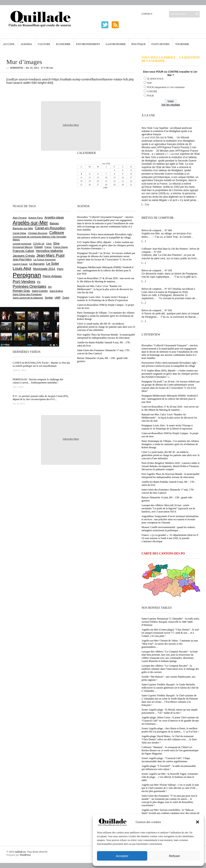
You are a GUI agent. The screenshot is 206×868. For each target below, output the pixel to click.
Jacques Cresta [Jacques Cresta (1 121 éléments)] (24, 256)
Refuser (175, 856)
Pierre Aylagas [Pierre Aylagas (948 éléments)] (52, 276)
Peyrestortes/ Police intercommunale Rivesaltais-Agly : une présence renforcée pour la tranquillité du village (170, 364)
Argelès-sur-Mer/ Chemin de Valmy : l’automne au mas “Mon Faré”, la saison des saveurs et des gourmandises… (170, 644)
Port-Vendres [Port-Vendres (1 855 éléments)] (24, 282)
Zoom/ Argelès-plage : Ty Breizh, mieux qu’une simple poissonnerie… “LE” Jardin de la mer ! (170, 711)
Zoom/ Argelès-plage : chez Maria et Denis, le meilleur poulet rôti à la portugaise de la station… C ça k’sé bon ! (170, 730)
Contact (147, 14)
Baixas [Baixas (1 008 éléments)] (54, 223)
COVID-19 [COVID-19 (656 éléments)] (39, 244)
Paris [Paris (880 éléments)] (60, 269)
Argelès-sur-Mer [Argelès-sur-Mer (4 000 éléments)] (30, 223)
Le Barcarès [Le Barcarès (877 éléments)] (37, 264)
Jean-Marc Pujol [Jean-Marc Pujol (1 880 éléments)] (50, 255)
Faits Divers (160, 44)
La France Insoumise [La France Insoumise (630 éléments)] (44, 259)
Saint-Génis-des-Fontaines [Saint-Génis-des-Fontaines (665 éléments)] (27, 294)
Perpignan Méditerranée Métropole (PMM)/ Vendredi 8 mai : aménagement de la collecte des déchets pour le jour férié (170, 399)
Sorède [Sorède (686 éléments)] (49, 298)
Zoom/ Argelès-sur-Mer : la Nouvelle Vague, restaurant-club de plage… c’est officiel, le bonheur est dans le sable (170, 777)
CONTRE (152, 91)
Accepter (122, 856)
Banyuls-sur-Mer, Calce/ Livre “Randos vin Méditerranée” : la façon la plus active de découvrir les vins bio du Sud (169, 418)
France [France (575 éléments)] (48, 247)
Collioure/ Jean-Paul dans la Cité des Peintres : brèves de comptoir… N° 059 (171, 250)
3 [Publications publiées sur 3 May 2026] (131, 170)
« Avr (105, 188)
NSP (149, 83)
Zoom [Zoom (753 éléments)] (66, 298)
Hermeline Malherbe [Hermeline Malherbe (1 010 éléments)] (49, 251)
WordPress (25, 855)
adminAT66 (17, 68)
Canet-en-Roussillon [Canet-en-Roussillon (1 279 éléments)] (50, 228)
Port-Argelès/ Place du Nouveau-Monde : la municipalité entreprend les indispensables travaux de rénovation (171, 476)
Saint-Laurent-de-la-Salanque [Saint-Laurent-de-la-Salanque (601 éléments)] (28, 298)
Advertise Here (71, 125)
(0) (148, 204)
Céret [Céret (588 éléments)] (49, 244)
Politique (139, 44)
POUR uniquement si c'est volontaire (166, 87)
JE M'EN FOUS (155, 79)
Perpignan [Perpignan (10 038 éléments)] (27, 275)
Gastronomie (116, 44)
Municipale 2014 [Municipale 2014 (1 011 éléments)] (44, 269)
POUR (150, 96)
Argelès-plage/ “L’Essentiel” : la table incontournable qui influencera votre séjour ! (169, 768)
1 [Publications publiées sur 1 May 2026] (114, 170)
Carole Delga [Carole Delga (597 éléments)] (19, 233)
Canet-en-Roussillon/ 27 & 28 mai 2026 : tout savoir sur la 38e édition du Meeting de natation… (170, 408)
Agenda (26, 44)
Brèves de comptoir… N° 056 (157, 310)
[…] (144, 204)
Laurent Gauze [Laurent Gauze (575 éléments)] (20, 264)
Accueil (9, 44)
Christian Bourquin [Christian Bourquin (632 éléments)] (38, 233)
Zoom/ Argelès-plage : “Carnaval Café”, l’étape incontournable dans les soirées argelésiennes (166, 760)
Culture (44, 44)
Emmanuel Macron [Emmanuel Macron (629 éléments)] (23, 247)
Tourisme (182, 44)
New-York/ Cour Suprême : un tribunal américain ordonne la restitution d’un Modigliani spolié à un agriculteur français (167, 131)
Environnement (88, 44)
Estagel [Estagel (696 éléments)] (39, 247)
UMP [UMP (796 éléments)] (58, 298)
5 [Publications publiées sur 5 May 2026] (90, 174)
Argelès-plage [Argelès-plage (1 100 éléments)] (54, 217)
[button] (198, 822)
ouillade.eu (20, 852)
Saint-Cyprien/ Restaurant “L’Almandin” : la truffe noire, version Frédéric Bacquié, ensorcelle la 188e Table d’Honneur (171, 622)
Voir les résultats (171, 105)
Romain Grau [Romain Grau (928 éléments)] (21, 291)
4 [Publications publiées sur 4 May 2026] (81, 174)
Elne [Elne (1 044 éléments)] (57, 243)
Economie (63, 44)
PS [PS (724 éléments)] (39, 282)
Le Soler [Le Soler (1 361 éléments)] (53, 264)
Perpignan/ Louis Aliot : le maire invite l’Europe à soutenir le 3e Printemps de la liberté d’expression (167, 427)
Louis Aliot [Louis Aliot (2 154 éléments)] (22, 268)
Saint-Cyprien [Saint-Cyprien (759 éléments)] (40, 291)
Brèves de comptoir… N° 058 (157, 270)
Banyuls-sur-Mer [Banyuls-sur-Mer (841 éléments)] (23, 228)
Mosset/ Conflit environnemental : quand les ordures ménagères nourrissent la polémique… (168, 529)
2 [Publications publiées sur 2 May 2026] (123, 170)
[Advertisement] (26, 177)
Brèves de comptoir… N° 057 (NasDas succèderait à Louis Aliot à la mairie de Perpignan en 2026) (168, 290)
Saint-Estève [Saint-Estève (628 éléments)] (56, 291)
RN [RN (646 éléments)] (50, 287)
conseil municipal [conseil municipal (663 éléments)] (22, 244)
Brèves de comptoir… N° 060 (157, 230)
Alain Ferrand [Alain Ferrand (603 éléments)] (20, 218)
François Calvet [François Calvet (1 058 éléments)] (23, 251)
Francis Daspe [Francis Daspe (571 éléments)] (61, 247)
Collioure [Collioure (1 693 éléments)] (57, 233)
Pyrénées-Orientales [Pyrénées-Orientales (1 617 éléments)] (29, 287)
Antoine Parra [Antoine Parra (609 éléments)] (35, 218)
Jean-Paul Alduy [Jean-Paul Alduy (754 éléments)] (22, 259)
